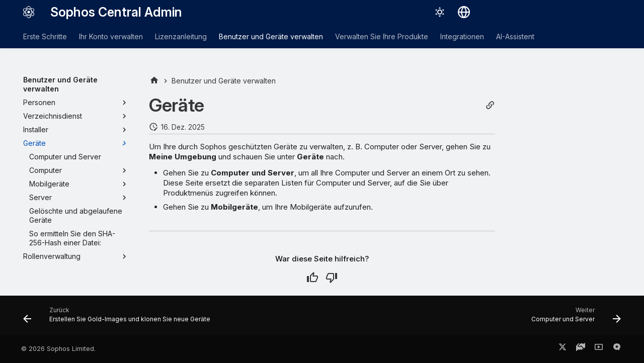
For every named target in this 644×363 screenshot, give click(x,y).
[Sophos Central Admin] (29, 12)
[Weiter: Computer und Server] (574, 318)
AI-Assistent (515, 36)
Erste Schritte (45, 36)
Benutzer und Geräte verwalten (271, 36)
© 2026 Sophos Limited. (58, 349)
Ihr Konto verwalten (111, 36)
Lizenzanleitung (181, 36)
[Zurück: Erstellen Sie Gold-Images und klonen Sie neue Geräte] (119, 318)
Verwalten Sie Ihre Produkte (382, 36)
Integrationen (462, 36)
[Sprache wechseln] (464, 12)
